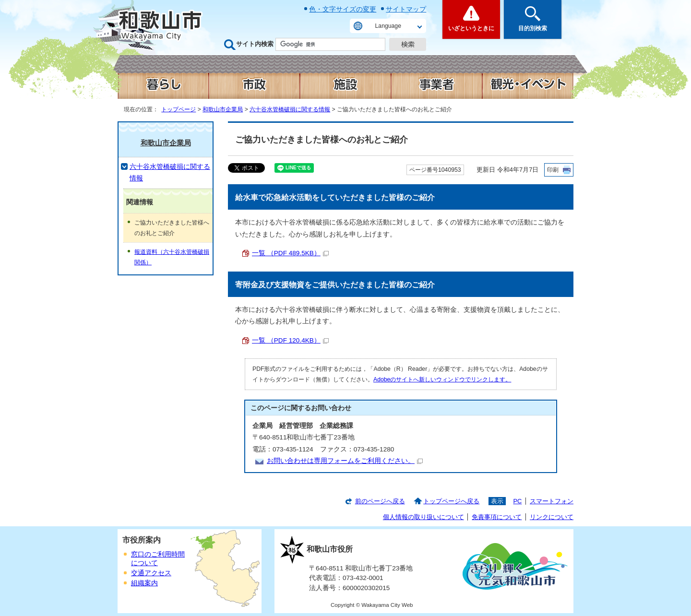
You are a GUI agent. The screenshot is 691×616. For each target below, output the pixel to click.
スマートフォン (552, 501)
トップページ (179, 109)
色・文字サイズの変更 (343, 9)
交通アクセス (151, 573)
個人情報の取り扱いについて (423, 517)
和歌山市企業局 (223, 109)
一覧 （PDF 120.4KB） (290, 340)
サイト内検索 (255, 44)
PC (517, 501)
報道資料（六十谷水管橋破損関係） (172, 257)
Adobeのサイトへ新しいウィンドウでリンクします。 (442, 379)
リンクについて (552, 517)
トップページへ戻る (451, 501)
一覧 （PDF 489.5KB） (290, 253)
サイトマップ (406, 9)
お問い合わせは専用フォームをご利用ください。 (345, 461)
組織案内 (144, 583)
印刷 (553, 170)
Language (388, 26)
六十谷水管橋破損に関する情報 (290, 109)
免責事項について (497, 517)
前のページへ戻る (380, 501)
